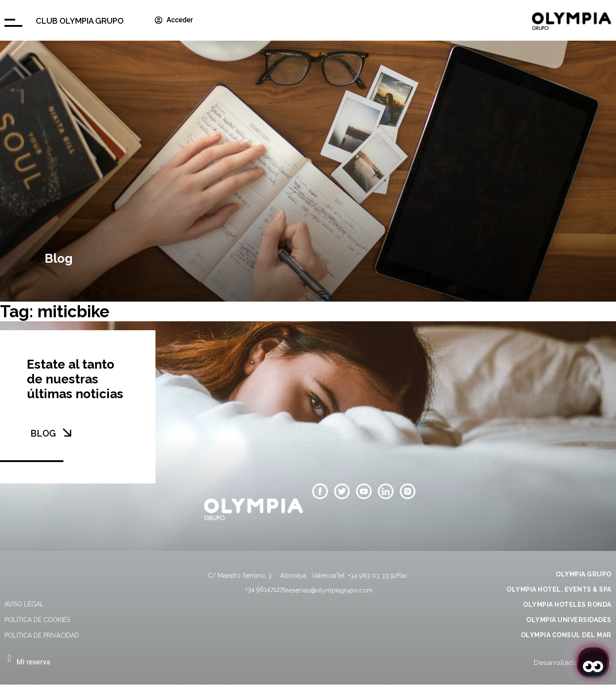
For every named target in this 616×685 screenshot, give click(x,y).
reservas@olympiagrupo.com (329, 590)
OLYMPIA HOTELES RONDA (567, 605)
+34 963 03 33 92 (373, 576)
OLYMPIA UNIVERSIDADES (569, 620)
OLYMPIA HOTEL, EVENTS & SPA (559, 589)
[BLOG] (67, 433)
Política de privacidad (42, 635)
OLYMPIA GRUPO (584, 574)
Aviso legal (24, 604)
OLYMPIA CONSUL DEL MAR (566, 635)
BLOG (43, 433)
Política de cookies (37, 620)
